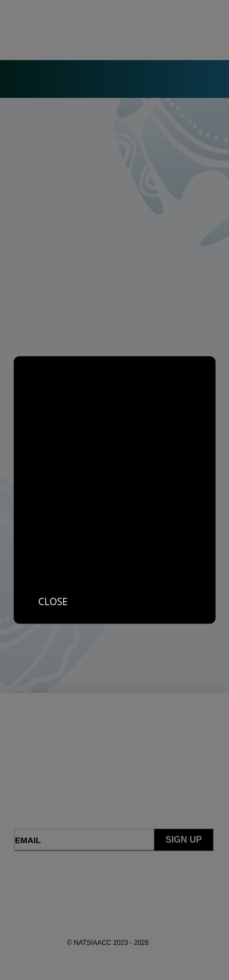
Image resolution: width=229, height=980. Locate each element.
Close (53, 601)
